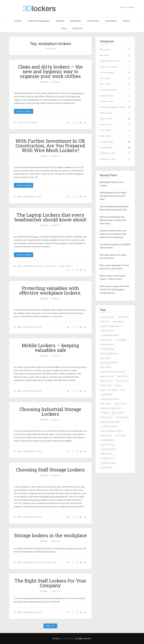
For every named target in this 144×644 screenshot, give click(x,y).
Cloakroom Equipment (39, 21)
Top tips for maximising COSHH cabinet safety (115, 246)
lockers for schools (109, 390)
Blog (64, 28)
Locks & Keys (93, 21)
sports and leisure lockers (112, 431)
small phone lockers (109, 426)
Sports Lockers (106, 124)
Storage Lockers (65, 266)
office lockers (120, 404)
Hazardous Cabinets (108, 90)
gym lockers (106, 367)
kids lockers (123, 376)
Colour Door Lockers (109, 67)
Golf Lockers (105, 78)
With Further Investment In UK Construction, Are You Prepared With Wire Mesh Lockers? (50, 145)
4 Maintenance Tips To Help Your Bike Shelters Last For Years (113, 196)
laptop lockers (107, 381)
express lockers (107, 344)
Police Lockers (106, 113)
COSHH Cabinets (107, 72)
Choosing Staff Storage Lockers (50, 470)
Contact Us (77, 28)
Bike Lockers (105, 49)
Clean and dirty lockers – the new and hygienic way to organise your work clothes (50, 71)
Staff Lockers (105, 130)
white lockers (106, 454)
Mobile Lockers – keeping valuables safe (50, 348)
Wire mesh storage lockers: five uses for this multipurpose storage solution (115, 289)
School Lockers (50, 266)
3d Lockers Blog (67, 638)
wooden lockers (108, 458)
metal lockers (106, 394)
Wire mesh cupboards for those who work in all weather (114, 267)
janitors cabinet (107, 376)
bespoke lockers (108, 317)
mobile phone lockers (110, 399)
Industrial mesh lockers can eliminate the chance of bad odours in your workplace (113, 234)
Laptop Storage (106, 96)
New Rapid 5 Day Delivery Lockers (112, 184)
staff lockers (106, 435)
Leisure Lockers (106, 101)
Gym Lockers (105, 84)
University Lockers (107, 153)
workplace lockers (108, 463)
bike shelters (118, 321)
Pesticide (105, 413)
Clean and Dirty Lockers (27, 122)
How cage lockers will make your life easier (113, 257)
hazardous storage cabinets (113, 372)
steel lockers (120, 435)
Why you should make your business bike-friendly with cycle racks (113, 220)
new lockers (106, 404)
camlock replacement (110, 326)
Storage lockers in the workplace (50, 535)
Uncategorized (106, 147)
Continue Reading (24, 111)
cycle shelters (121, 340)
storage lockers (107, 440)
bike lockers (123, 317)
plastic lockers (118, 413)
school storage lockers (111, 422)
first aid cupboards (109, 353)
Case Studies (111, 21)
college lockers (107, 331)
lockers (118, 385)
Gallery (126, 21)
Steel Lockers (105, 136)
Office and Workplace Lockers (30, 196)
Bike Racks (76, 21)
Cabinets (60, 21)
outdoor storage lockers (111, 408)
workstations (106, 467)
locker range (106, 385)
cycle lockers (106, 340)
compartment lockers (110, 335)
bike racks (105, 321)
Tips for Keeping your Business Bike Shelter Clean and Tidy (114, 208)
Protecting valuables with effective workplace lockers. (50, 290)
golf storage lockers (109, 362)
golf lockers (106, 358)
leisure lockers (123, 381)
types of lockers (108, 445)
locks (123, 390)
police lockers (107, 417)
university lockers (108, 449)
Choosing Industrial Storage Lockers (50, 411)
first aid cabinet (107, 349)
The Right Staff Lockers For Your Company (50, 583)
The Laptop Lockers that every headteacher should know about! (50, 217)
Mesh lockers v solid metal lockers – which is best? (112, 277)
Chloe (45, 82)
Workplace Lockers (108, 159)
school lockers (122, 417)
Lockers (18, 21)
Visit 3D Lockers (127, 7)
